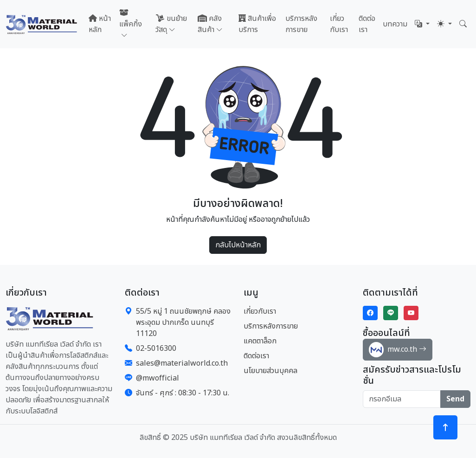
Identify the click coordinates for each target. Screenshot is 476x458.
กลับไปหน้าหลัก (238, 245)
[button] (422, 24)
